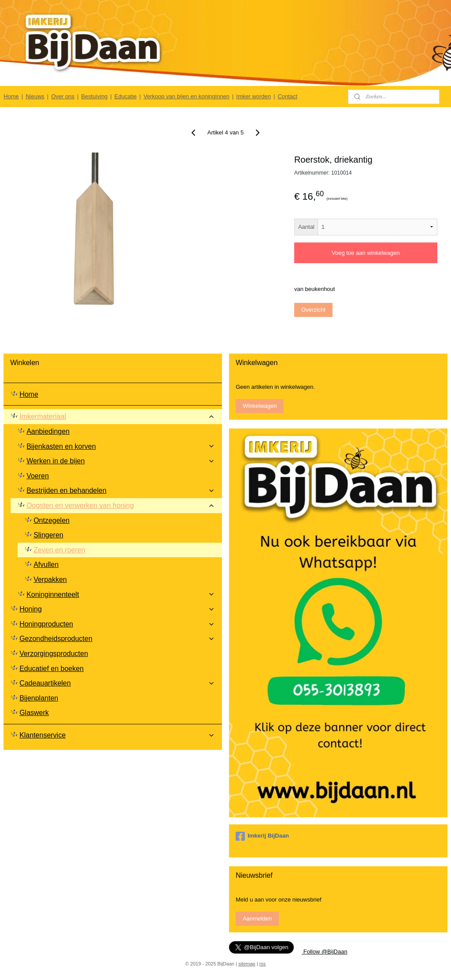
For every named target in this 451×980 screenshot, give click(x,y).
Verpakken (50, 579)
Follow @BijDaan (325, 952)
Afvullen (46, 565)
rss (263, 964)
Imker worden (253, 96)
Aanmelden (257, 919)
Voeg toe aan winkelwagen (366, 253)
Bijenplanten (39, 698)
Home (11, 96)
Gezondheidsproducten (117, 639)
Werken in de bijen (121, 461)
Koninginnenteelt (121, 594)
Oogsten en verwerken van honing (121, 505)
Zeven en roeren (59, 550)
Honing (117, 609)
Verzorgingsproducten (54, 654)
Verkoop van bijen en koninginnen (187, 96)
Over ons (63, 96)
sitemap (247, 964)
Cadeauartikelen (117, 683)
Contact (287, 96)
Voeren (38, 476)
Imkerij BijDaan (262, 836)
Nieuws (35, 96)
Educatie (126, 96)
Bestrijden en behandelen (121, 490)
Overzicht (313, 310)
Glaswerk (34, 713)
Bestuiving (94, 96)
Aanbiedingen (48, 431)
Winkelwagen (260, 406)
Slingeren (48, 535)
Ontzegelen (52, 520)
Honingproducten (117, 624)
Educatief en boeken (52, 669)
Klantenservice (117, 735)
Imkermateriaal (117, 416)
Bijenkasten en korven (121, 446)
